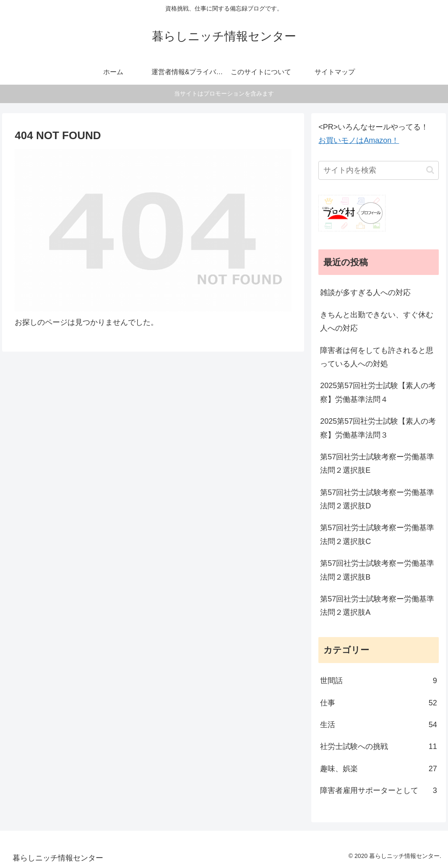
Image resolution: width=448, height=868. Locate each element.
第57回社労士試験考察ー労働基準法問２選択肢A (377, 606)
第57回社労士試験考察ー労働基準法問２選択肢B (377, 570)
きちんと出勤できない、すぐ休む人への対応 (377, 321)
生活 (378, 725)
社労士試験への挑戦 (378, 746)
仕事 (378, 703)
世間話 (378, 681)
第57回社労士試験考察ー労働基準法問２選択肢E (377, 464)
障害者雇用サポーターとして (378, 790)
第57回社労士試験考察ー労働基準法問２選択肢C (377, 534)
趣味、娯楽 (378, 769)
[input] (378, 170)
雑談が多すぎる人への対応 (365, 293)
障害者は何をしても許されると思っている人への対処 (377, 357)
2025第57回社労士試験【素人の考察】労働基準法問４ (378, 392)
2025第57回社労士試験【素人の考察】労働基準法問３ (378, 428)
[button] (430, 170)
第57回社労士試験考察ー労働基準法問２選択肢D (377, 499)
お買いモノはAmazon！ (359, 140)
